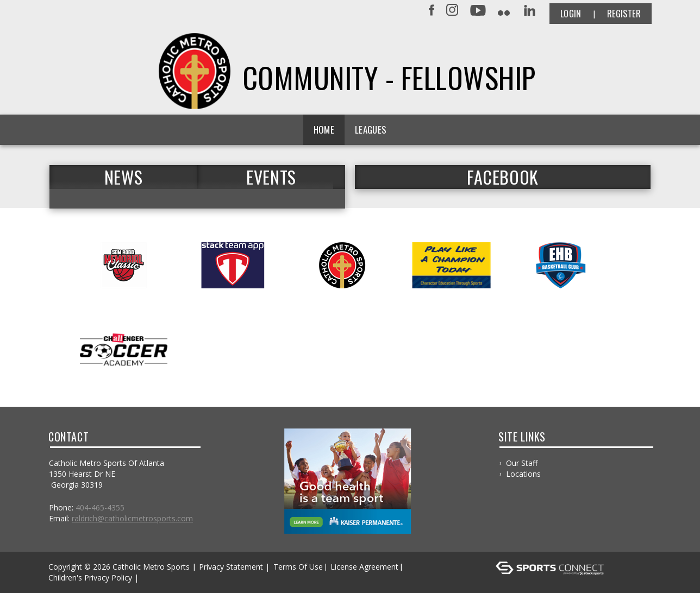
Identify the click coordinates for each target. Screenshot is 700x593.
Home (324, 130)
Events (271, 177)
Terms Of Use (298, 567)
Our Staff (522, 463)
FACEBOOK (503, 177)
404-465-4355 (100, 507)
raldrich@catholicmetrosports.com (132, 518)
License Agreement (364, 567)
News (123, 177)
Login (571, 14)
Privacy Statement (231, 567)
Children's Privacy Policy (90, 578)
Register (624, 14)
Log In (157, 578)
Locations (523, 474)
